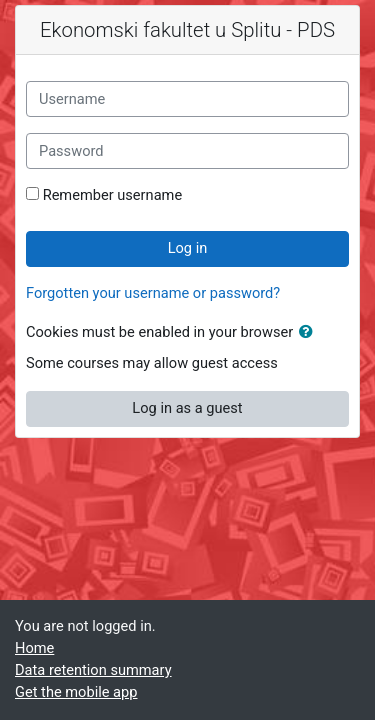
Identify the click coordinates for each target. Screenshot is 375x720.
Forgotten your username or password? (153, 293)
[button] (310, 333)
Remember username (113, 195)
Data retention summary (93, 670)
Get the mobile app (76, 692)
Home (34, 648)
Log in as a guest (187, 408)
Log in (188, 248)
